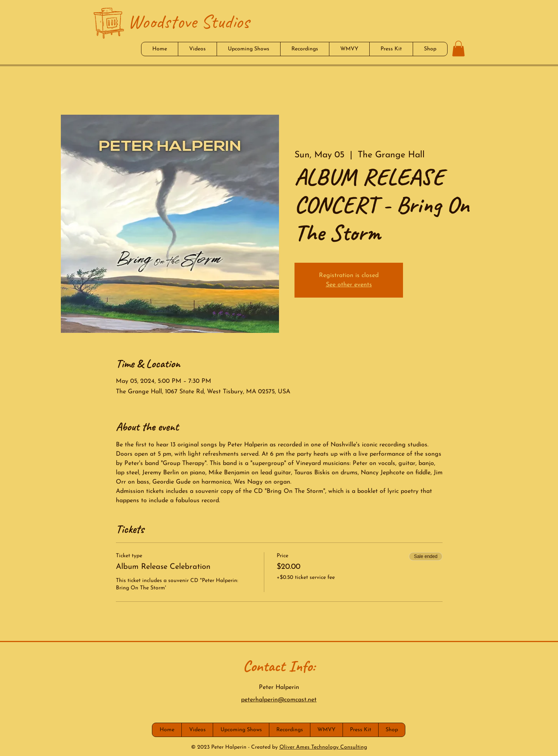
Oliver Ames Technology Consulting (323, 747)
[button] (458, 49)
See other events (349, 285)
